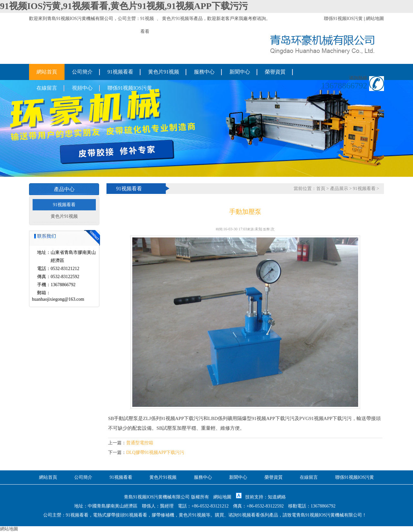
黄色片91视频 (176, 19)
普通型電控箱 (140, 443)
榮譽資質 (275, 72)
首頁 (321, 189)
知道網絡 (277, 497)
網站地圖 (375, 19)
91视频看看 (120, 72)
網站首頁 (47, 72)
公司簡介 (82, 72)
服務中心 (204, 72)
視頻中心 (82, 88)
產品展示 (339, 189)
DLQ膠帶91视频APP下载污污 (155, 452)
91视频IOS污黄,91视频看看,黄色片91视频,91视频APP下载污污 (124, 6)
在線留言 (47, 88)
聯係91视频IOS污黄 (343, 19)
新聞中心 (240, 72)
